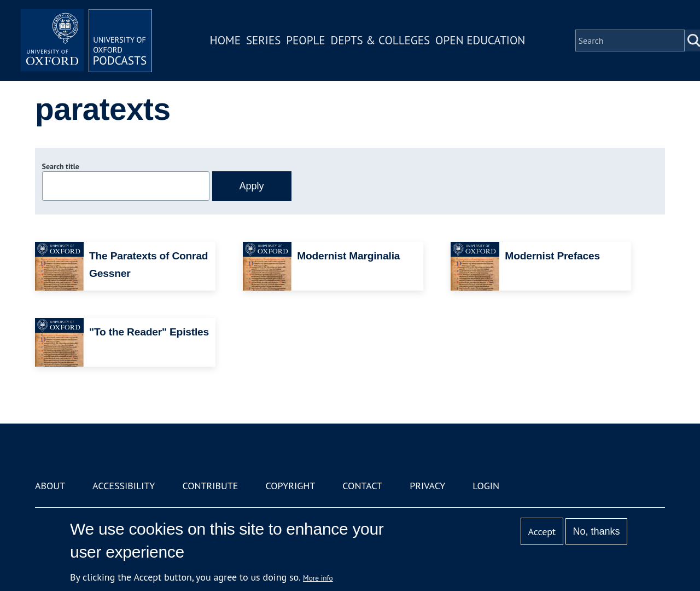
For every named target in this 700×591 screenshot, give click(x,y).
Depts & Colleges (381, 40)
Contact (362, 486)
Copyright (290, 486)
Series (263, 40)
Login (486, 486)
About (50, 486)
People (305, 40)
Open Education (480, 40)
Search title (61, 166)
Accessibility (124, 486)
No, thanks (596, 531)
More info (318, 578)
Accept (542, 532)
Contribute (210, 486)
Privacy (427, 486)
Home (225, 40)
